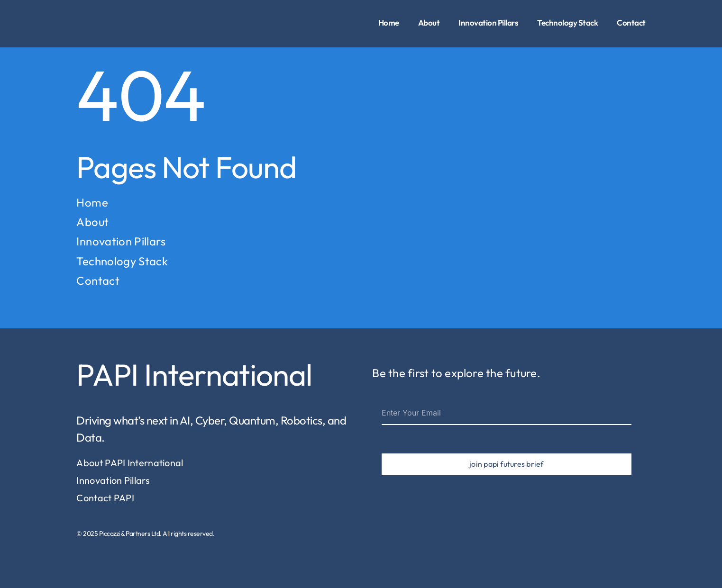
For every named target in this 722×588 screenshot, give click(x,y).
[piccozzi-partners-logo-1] (93, 11)
